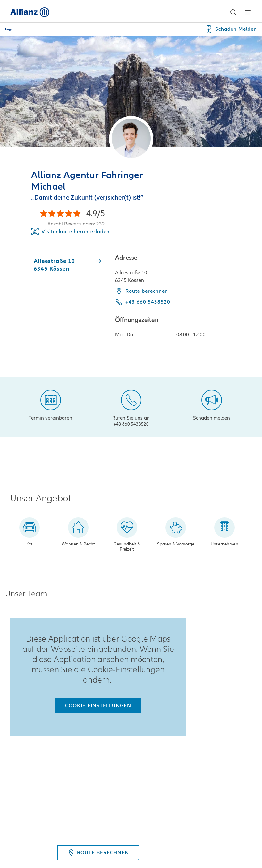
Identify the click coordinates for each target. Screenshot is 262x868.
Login (10, 29)
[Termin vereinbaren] (51, 405)
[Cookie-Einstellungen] (98, 706)
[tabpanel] (183, 299)
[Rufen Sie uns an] (131, 407)
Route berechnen (142, 291)
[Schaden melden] (211, 405)
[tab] (68, 265)
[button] (233, 12)
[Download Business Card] (70, 232)
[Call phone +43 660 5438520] (143, 302)
